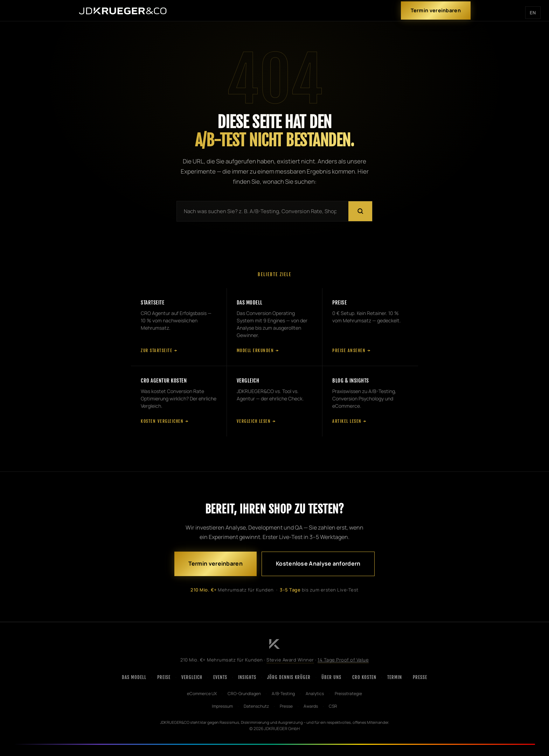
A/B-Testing (283, 694)
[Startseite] (179, 327)
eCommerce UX (202, 694)
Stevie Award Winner (290, 660)
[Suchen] (360, 211)
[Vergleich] (275, 401)
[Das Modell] (275, 327)
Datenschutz (256, 706)
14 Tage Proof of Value (343, 660)
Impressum (222, 706)
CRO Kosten (364, 677)
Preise (164, 677)
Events (220, 677)
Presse (420, 677)
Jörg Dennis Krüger (289, 677)
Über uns (331, 677)
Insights (247, 677)
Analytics (315, 694)
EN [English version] (533, 13)
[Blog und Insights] (370, 401)
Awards (311, 706)
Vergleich (192, 677)
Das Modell (134, 677)
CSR (333, 706)
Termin (395, 677)
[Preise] (370, 327)
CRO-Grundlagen (244, 694)
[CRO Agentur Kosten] (179, 401)
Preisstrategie (348, 694)
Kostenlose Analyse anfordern (318, 563)
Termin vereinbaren (436, 10)
